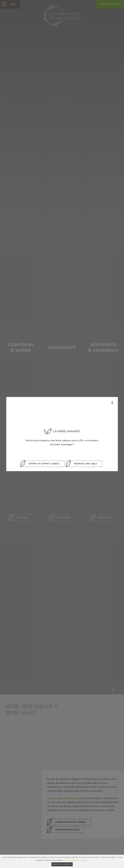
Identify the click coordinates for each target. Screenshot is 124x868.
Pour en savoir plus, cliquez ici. (76, 860)
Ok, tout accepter (62, 864)
